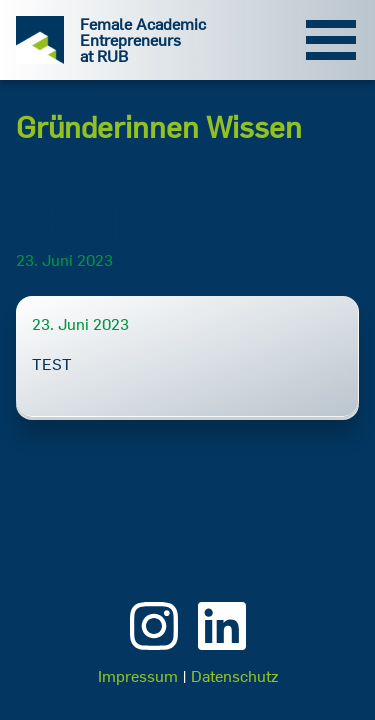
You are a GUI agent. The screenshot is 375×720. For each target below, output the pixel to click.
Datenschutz (234, 676)
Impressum (138, 676)
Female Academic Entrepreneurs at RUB (143, 40)
